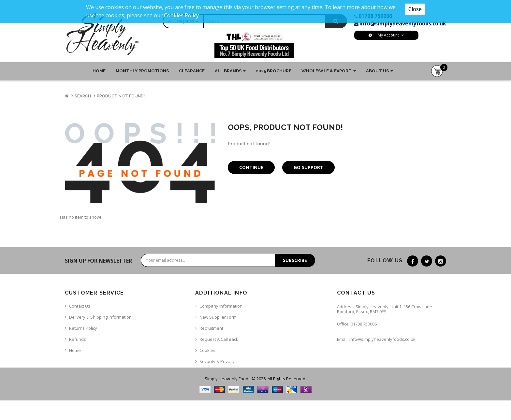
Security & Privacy (217, 361)
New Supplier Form (218, 317)
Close (415, 9)
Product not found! (121, 96)
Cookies (207, 350)
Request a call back (219, 339)
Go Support (308, 167)
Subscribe (295, 260)
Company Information (221, 306)
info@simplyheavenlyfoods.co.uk (403, 23)
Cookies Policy (181, 15)
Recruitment (211, 328)
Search (83, 96)
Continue (251, 167)
